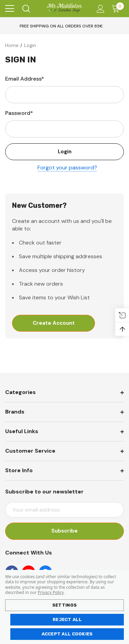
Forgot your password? (67, 168)
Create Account (53, 324)
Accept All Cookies (67, 634)
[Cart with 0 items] (117, 9)
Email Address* (25, 79)
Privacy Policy (51, 592)
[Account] (99, 9)
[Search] (26, 9)
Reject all (67, 619)
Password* (19, 113)
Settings (64, 605)
